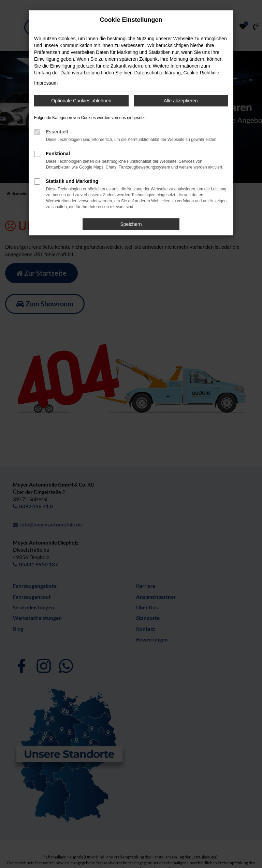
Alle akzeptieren (181, 101)
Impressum (46, 83)
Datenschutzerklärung (157, 73)
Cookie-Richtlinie (201, 73)
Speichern (131, 224)
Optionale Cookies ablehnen (81, 101)
